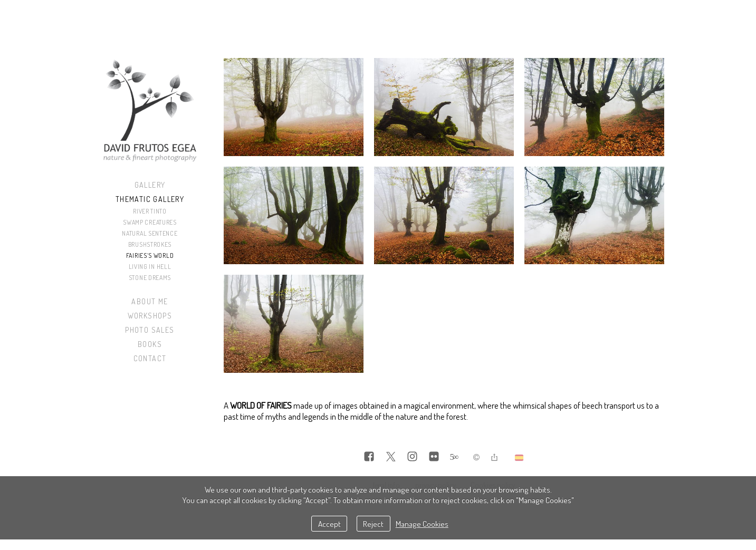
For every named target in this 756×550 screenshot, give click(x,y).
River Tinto (150, 211)
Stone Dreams (150, 278)
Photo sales (150, 330)
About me (150, 301)
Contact (150, 358)
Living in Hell (150, 267)
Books (150, 344)
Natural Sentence (150, 233)
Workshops (150, 316)
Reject (373, 524)
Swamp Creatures (150, 222)
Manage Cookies (422, 524)
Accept (329, 524)
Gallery (150, 185)
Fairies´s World (150, 255)
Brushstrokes (150, 244)
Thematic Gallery (150, 199)
